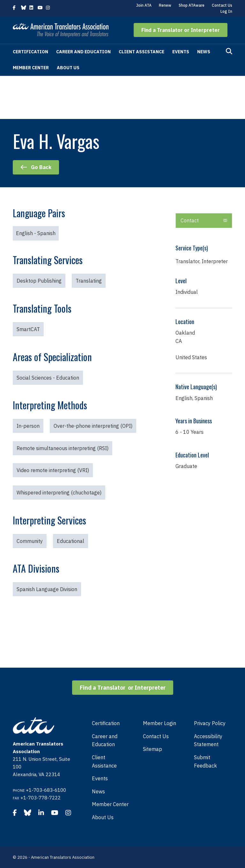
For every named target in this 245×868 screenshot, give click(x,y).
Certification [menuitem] (106, 723)
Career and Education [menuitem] (105, 740)
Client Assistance (141, 52)
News (204, 52)
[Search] (229, 51)
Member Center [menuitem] (110, 804)
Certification (30, 52)
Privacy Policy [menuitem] (210, 723)
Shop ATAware (192, 5)
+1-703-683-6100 (46, 790)
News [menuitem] (98, 791)
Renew (165, 5)
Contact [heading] (190, 220)
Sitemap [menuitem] (152, 749)
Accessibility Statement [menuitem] (208, 740)
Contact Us (222, 5)
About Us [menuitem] (103, 817)
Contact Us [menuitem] (156, 736)
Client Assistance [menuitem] (104, 761)
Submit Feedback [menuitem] (205, 761)
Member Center (31, 68)
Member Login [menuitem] (160, 723)
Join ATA (144, 5)
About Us (68, 68)
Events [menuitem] (100, 778)
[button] (181, 30)
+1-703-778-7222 (41, 798)
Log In (226, 11)
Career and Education (83, 52)
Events (181, 52)
